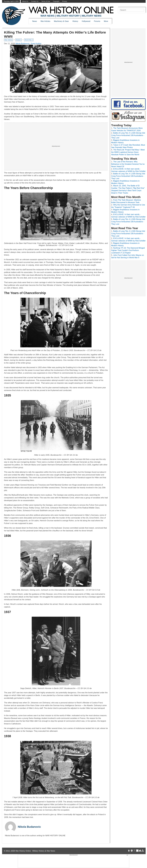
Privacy (65, 1)
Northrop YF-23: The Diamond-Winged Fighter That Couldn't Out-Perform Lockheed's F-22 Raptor (128, 250)
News (35, 21)
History (75, 21)
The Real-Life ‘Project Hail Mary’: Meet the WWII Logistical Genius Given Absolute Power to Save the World (128, 152)
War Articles (45, 21)
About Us (25, 1)
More (106, 21)
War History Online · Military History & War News (35, 851)
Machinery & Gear (61, 21)
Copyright (56, 1)
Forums (97, 21)
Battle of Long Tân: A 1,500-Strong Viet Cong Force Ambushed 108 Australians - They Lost (128, 135)
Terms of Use (46, 1)
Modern (19, 40)
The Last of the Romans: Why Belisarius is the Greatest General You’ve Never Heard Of (128, 164)
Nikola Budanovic (29, 827)
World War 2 (29, 40)
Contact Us (35, 1)
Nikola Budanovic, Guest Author (28, 44)
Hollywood (86, 21)
